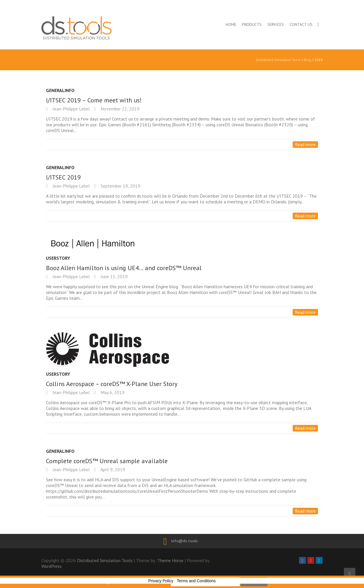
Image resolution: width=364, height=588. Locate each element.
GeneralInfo (60, 90)
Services (276, 24)
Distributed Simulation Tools (101, 28)
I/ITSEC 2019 (63, 177)
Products (252, 24)
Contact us (301, 24)
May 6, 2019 (112, 392)
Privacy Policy (161, 581)
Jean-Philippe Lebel (71, 109)
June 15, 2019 (114, 276)
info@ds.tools (184, 541)
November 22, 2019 (119, 109)
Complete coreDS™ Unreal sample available (107, 461)
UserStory (58, 258)
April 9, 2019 (112, 469)
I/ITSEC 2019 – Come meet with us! (94, 100)
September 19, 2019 (120, 186)
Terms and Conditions (196, 581)
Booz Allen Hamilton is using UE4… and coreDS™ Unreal (124, 268)
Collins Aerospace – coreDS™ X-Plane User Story (112, 384)
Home (231, 24)
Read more (305, 144)
